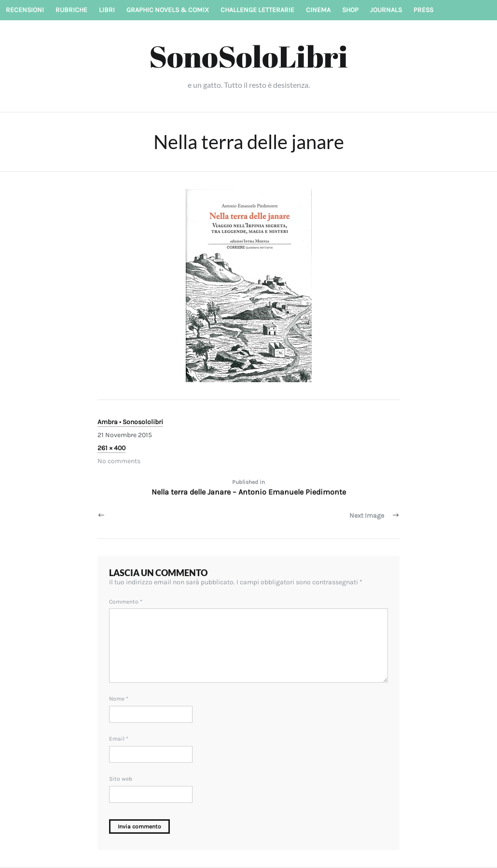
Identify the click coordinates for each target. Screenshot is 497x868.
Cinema (318, 10)
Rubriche (71, 10)
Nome (119, 699)
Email (119, 739)
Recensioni (25, 10)
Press (423, 10)
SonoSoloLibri (248, 56)
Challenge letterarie (257, 10)
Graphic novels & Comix (168, 10)
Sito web (121, 779)
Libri (107, 10)
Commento (126, 602)
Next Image (367, 516)
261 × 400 (111, 448)
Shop (350, 10)
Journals (386, 10)
